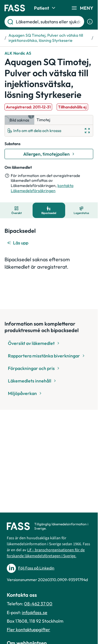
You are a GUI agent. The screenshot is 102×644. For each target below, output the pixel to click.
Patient (45, 8)
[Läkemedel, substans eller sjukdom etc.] (49, 22)
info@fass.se (35, 612)
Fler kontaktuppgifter (28, 629)
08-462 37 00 (38, 604)
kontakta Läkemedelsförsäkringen (42, 188)
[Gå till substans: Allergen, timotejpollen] (49, 154)
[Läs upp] (18, 243)
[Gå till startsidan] (15, 8)
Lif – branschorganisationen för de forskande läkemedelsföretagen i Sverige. (46, 553)
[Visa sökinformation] (90, 22)
